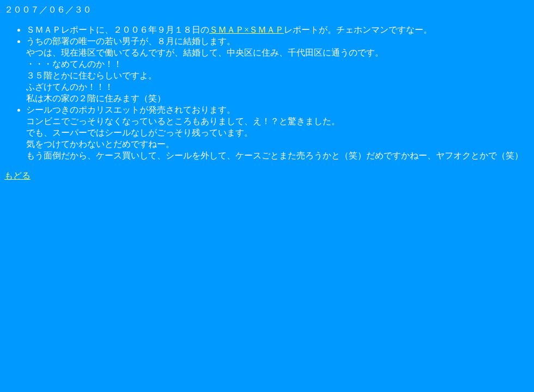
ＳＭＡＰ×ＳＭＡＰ (247, 30)
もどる (17, 176)
